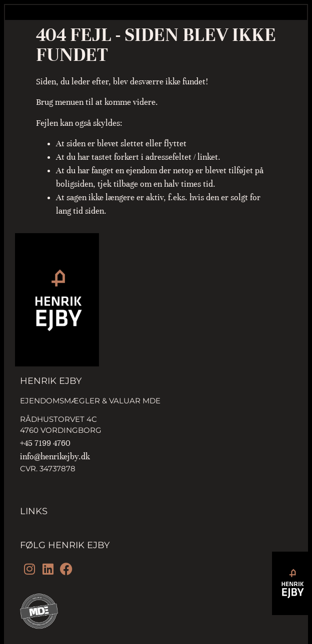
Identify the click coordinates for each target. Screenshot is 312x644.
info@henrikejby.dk (55, 457)
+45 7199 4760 (45, 443)
